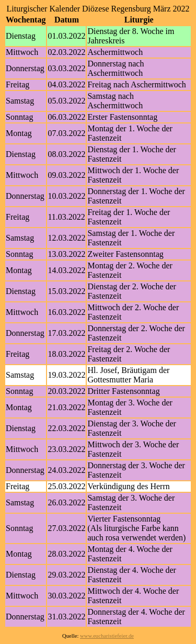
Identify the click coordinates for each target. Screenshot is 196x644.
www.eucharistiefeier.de (107, 636)
